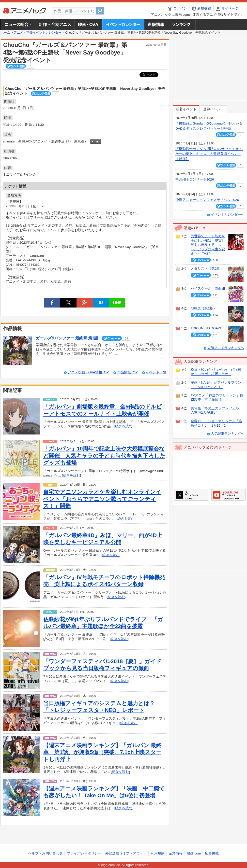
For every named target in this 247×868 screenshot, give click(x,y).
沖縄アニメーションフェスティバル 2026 (207, 200)
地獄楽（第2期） (204, 308)
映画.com (194, 853)
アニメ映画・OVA (88, 24)
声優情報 (156, 24)
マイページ (230, 8)
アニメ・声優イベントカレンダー (123, 24)
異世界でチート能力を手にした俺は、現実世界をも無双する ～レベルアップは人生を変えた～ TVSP (208, 245)
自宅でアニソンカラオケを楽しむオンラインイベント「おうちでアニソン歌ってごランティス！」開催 (102, 499)
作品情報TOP (127, 372)
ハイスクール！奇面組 (208, 288)
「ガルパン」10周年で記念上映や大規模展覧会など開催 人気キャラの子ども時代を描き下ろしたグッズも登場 (104, 456)
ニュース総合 (18, 24)
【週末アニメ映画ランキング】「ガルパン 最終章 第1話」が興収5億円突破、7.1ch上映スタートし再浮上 (102, 752)
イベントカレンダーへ (228, 215)
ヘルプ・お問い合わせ (46, 853)
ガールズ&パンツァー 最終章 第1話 (67, 338)
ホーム (5, 33)
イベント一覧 (156, 372)
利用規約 (158, 853)
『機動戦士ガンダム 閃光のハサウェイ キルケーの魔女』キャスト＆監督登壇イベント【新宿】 (209, 154)
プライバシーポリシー (84, 853)
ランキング (182, 24)
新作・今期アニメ (54, 24)
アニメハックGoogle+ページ (228, 495)
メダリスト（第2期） (207, 269)
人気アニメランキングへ (226, 348)
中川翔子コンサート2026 (195, 179)
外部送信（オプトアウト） (126, 853)
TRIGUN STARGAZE (206, 328)
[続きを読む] (124, 426)
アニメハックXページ (191, 495)
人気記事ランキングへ (228, 434)
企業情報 (176, 853)
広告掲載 (212, 853)
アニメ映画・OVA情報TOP (88, 372)
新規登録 (204, 8)
